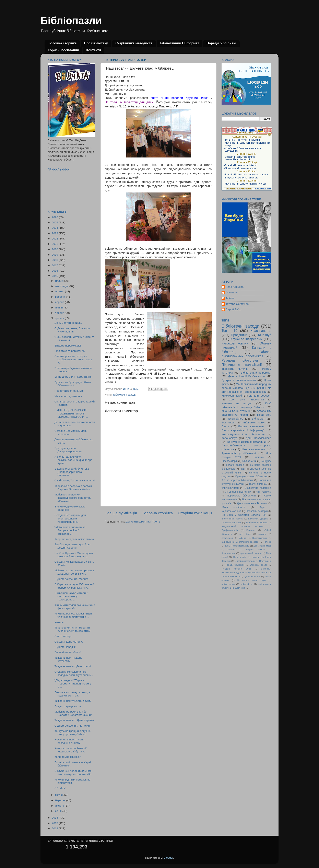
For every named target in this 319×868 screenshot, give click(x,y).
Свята (225, 426)
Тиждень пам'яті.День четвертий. (68, 659)
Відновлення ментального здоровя (240, 542)
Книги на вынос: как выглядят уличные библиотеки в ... (73, 615)
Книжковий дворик (258, 519)
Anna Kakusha (235, 287)
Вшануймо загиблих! (68, 652)
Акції (242, 469)
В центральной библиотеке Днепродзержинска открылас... (72, 472)
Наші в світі (240, 557)
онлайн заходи (235, 465)
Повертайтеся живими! (69, 391)
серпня (60, 302)
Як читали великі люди (252, 580)
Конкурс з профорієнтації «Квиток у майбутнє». (70, 750)
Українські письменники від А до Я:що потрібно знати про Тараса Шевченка (246, 573)
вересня (61, 297)
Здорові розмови (255, 550)
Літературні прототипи (238, 492)
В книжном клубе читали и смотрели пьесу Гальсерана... (71, 596)
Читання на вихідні (237, 403)
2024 (55, 228)
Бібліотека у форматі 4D (70, 351)
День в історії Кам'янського (246, 376)
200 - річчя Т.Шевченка (246, 400)
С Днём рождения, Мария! (71, 579)
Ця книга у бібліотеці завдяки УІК (244, 515)
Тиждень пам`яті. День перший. (75, 720)
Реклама (251, 530)
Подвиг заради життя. (68, 706)
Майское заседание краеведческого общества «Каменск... (73, 498)
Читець (59, 622)
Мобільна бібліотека (257, 523)
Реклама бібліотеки (240, 360)
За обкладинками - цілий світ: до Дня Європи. (73, 546)
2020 (55, 249)
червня (60, 313)
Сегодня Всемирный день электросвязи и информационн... (71, 518)
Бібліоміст (258, 419)
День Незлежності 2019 (237, 546)
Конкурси (266, 461)
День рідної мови (262, 546)
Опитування (265, 561)
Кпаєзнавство (228, 553)
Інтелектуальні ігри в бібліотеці (243, 434)
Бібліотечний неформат (256, 373)
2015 (55, 276)
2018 (55, 260)
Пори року (264, 415)
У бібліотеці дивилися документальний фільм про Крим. (73, 460)
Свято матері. (63, 636)
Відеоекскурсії (260, 538)
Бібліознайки (249, 461)
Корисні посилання (63, 50)
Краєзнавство (261, 331)
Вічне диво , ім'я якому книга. (73, 377)
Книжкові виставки (231, 523)
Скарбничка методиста (134, 43)
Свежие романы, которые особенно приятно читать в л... (73, 359)
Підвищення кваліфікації (242, 365)
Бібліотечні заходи (125, 395)
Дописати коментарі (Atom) (143, 522)
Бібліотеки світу (254, 423)
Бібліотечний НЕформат (180, 43)
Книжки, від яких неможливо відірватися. (72, 781)
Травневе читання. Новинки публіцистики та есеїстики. (73, 629)
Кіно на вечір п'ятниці (236, 411)
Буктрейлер (236, 419)
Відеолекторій (230, 461)
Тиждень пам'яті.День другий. (73, 701)
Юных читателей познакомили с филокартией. (75, 607)
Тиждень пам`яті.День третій (73, 666)
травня (60, 318)
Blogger (168, 858)
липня (59, 308)
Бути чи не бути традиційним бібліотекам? (73, 384)
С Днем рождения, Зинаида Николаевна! (72, 330)
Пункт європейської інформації (243, 430)
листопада (62, 286)
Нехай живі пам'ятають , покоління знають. (70, 741)
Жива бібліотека (233, 507)
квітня (59, 795)
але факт (245, 534)
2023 (55, 233)
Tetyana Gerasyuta (237, 304)
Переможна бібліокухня (241, 496)
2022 (55, 239)
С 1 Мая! (60, 788)
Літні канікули (264, 492)
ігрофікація (227, 538)
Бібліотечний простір (232, 519)
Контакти (94, 50)
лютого (60, 806)
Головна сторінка (63, 43)
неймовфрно (228, 584)
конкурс (262, 534)
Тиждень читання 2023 (236, 569)
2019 (55, 255)
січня (59, 811)
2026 (55, 217)
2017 (55, 265)
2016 (55, 271)
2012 (55, 828)
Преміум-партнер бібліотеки (251, 477)
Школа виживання (253, 449)
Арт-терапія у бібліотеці (239, 453)
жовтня (60, 291)
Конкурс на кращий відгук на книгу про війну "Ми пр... (73, 733)
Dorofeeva (232, 292)
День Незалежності (259, 438)
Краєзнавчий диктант (251, 553)
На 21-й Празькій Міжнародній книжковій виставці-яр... (74, 555)
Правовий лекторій (257, 511)
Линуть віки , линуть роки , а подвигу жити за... (72, 694)
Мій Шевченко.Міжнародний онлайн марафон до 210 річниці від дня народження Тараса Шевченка (246, 388)
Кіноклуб (265, 335)
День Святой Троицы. (68, 323)
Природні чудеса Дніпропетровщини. (68, 450)
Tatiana (230, 298)
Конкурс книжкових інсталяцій (247, 442)
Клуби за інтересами (247, 339)
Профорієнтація (230, 530)
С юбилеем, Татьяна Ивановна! (75, 480)
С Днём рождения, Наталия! (73, 726)
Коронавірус (229, 438)
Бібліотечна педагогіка (258, 488)
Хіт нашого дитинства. (69, 396)
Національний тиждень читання (242, 526)
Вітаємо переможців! (68, 346)
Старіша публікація (195, 513)
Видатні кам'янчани (251, 426)
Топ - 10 (229, 331)
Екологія (232, 550)
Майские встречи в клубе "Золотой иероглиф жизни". (74, 713)
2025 (55, 222)
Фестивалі (228, 423)
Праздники (239, 335)
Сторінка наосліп (259, 565)
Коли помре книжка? (68, 757)
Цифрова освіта (252, 576)
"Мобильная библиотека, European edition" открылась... (70, 530)
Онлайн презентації (245, 561)
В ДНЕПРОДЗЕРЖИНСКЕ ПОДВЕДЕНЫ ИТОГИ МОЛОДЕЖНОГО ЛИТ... (71, 413)
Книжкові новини (235, 343)
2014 (55, 818)
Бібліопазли (71, 21)
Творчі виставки (258, 484)
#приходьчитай (230, 488)
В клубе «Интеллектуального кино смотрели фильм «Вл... (74, 772)
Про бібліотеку (96, 43)
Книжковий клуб (232, 396)
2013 (55, 823)
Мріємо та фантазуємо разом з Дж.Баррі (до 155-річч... (74, 572)
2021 (55, 244)
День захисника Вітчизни (252, 503)
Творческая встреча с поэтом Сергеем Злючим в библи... (73, 488)
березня (61, 800)
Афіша (243, 538)
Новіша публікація (121, 513)
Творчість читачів (235, 369)
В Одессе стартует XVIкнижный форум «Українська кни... (75, 586)
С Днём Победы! (65, 647)
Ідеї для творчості (260, 396)
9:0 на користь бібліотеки (237, 480)
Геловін (268, 542)
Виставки (259, 457)
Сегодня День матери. (69, 642)
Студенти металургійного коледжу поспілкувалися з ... (74, 673)
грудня (60, 281)
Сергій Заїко (233, 309)
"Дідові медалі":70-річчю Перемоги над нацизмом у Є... (73, 684)
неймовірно (247, 584)
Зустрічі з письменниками (239, 380)
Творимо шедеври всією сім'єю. (75, 539)
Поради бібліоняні (221, 43)
